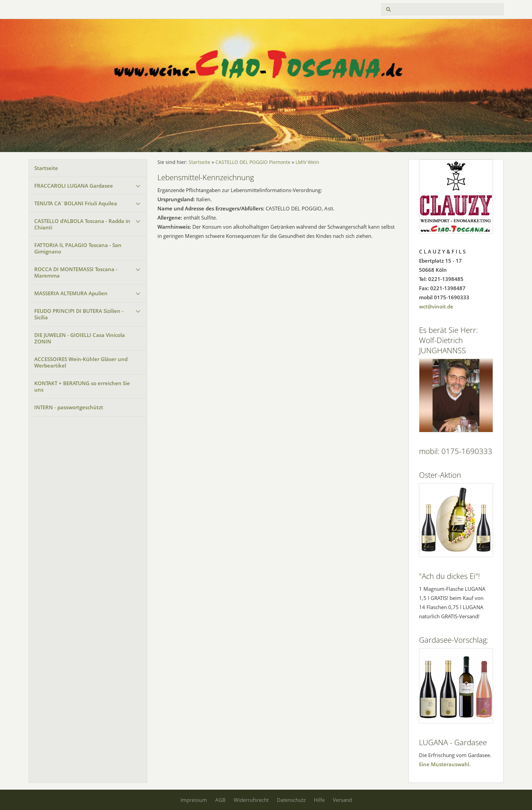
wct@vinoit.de (436, 306)
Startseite (46, 168)
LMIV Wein (307, 162)
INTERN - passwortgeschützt (69, 407)
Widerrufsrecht (251, 800)
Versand (342, 800)
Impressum (194, 800)
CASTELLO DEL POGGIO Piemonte (253, 162)
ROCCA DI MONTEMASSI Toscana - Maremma (76, 272)
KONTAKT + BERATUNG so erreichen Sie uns (82, 386)
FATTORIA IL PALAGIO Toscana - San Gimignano (78, 248)
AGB (220, 800)
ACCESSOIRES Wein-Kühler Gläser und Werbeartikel (81, 362)
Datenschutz (291, 800)
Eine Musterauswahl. (445, 764)
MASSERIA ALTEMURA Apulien (71, 293)
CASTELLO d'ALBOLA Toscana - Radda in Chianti (82, 224)
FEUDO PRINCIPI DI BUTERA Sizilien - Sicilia (79, 314)
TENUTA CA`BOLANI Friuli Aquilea (76, 203)
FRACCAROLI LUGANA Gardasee (74, 186)
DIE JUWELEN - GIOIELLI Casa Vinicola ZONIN (80, 338)
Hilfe (319, 800)
